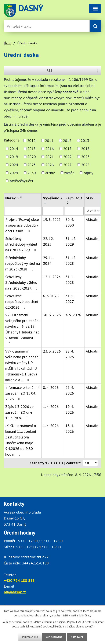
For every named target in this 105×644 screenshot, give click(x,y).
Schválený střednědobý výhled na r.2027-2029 (21, 244)
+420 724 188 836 (19, 580)
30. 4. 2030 (70, 222)
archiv (50, 173)
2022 (67, 157)
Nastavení (77, 637)
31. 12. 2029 (71, 241)
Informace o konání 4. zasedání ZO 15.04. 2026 (23, 393)
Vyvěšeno (53, 198)
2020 (32, 157)
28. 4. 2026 (70, 354)
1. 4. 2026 (51, 407)
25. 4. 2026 (70, 390)
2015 (32, 149)
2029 (14, 173)
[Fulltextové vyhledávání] (21, 26)
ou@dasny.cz (15, 592)
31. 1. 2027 (70, 299)
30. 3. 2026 (52, 315)
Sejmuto (74, 198)
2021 (50, 157)
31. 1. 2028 (70, 280)
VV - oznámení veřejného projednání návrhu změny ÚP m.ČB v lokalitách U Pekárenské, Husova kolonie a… (22, 365)
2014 (14, 149)
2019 (14, 157)
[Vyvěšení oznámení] (53, 211)
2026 (50, 165)
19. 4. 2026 (70, 409)
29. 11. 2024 (48, 260)
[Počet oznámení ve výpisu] (90, 463)
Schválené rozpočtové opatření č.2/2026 (22, 302)
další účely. (85, 615)
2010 (31, 141)
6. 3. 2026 (51, 296)
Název (12, 198)
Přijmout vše (30, 637)
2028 (85, 165)
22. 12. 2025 (48, 241)
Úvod (8, 43)
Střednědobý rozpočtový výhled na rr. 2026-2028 (23, 263)
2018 (85, 149)
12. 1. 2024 (52, 277)
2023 (85, 157)
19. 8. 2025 (52, 219)
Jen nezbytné (54, 637)
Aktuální (93, 219)
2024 (14, 165)
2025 (32, 165)
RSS (73, 70)
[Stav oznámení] (93, 211)
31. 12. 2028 (71, 260)
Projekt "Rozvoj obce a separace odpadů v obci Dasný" (22, 225)
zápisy (88, 173)
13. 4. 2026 (70, 428)
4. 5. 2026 (73, 315)
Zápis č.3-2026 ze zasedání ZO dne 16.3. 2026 (19, 412)
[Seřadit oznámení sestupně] (21, 198)
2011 (49, 141)
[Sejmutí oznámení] (74, 211)
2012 (67, 141)
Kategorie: (12, 140)
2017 (67, 149)
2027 (67, 165)
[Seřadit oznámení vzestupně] (21, 196)
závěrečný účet (21, 181)
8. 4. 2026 (51, 387)
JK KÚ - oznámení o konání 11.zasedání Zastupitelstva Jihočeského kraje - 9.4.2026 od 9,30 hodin (21, 440)
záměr (69, 173)
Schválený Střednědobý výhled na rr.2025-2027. (22, 282)
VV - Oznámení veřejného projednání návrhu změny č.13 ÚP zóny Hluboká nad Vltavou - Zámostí (22, 329)
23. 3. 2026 (52, 351)
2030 (32, 173)
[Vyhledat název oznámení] (23, 211)
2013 (85, 141)
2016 (50, 149)
